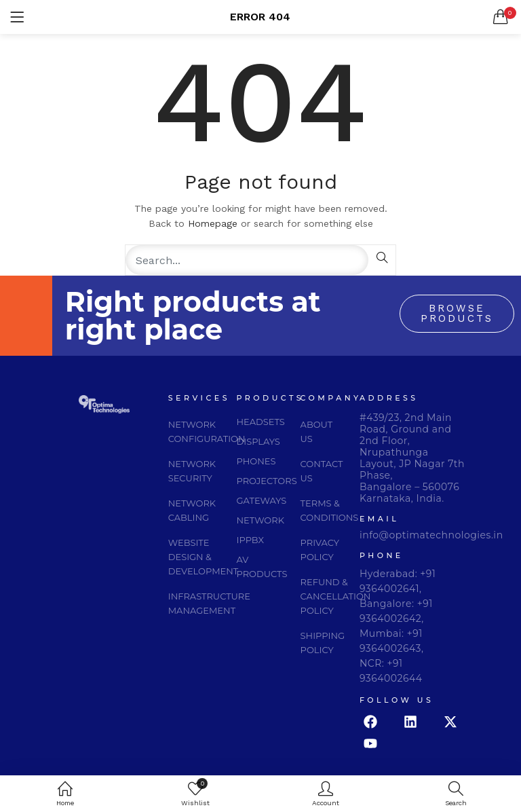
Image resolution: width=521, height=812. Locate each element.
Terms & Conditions (330, 510)
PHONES (256, 461)
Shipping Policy (323, 643)
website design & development (204, 557)
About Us (317, 431)
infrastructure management (209, 603)
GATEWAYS (262, 500)
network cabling (192, 510)
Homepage (213, 223)
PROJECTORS (267, 481)
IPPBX (251, 540)
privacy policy (320, 550)
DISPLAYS (258, 441)
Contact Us (322, 471)
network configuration (207, 431)
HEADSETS (261, 422)
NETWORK (260, 520)
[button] (501, 17)
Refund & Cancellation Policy (336, 596)
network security (192, 471)
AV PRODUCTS (262, 567)
